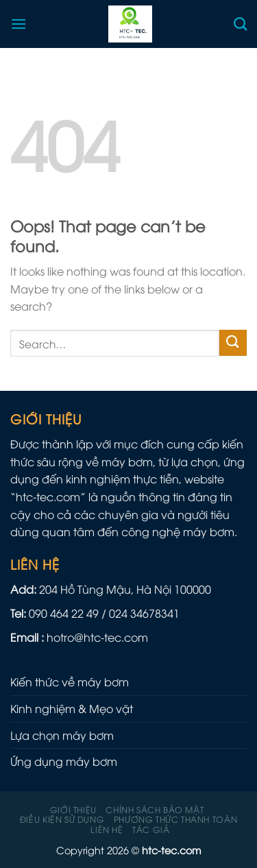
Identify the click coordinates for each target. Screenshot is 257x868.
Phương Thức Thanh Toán (175, 819)
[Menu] (19, 24)
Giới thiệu (73, 809)
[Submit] (233, 343)
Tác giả (151, 829)
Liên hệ (107, 829)
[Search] (240, 24)
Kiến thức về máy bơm (70, 682)
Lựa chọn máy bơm (62, 735)
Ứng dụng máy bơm (64, 761)
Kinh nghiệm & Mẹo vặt (72, 708)
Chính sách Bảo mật (155, 809)
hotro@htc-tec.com (97, 637)
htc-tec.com (48, 496)
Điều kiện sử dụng (62, 819)
